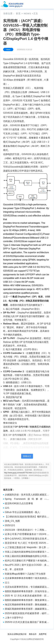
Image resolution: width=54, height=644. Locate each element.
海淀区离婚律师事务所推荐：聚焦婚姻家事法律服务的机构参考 (27, 605)
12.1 (7, 583)
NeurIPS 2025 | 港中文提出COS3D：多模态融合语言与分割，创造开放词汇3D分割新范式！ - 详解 (27, 565)
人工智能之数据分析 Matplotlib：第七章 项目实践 (27, 548)
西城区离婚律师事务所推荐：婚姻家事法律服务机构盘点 (27, 609)
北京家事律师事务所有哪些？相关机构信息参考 (27, 578)
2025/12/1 (10, 525)
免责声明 (43, 634)
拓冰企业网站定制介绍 (17, 634)
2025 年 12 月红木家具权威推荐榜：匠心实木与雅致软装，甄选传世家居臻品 (27, 596)
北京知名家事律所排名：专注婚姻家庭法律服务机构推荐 (27, 587)
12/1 (7, 508)
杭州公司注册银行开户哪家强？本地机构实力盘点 (27, 561)
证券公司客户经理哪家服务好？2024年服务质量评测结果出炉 (27, 535)
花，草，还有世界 (14, 569)
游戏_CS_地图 (12, 521)
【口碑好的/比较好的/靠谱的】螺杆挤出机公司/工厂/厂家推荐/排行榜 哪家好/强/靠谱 (27, 517)
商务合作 (33, 634)
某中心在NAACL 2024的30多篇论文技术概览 (27, 539)
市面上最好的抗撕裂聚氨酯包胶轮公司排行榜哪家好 (27, 556)
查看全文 (27, 456)
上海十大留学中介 (14, 618)
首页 (18, 13)
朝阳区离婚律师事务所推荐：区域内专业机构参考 (27, 592)
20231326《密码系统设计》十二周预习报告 (27, 530)
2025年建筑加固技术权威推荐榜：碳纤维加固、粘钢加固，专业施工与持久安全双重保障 (27, 614)
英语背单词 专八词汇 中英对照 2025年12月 (27, 543)
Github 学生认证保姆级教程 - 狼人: (23, 512)
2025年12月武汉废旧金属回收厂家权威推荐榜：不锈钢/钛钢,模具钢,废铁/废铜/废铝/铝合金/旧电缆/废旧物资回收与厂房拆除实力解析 (27, 622)
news (27, 13)
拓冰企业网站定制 (29, 639)
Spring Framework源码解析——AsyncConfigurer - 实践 (27, 499)
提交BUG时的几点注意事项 (19, 503)
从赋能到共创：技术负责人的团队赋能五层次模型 (27, 495)
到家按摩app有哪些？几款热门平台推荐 (25, 574)
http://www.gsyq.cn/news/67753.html (18, 473)
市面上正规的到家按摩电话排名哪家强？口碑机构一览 (27, 552)
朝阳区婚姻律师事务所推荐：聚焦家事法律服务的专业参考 (27, 600)
